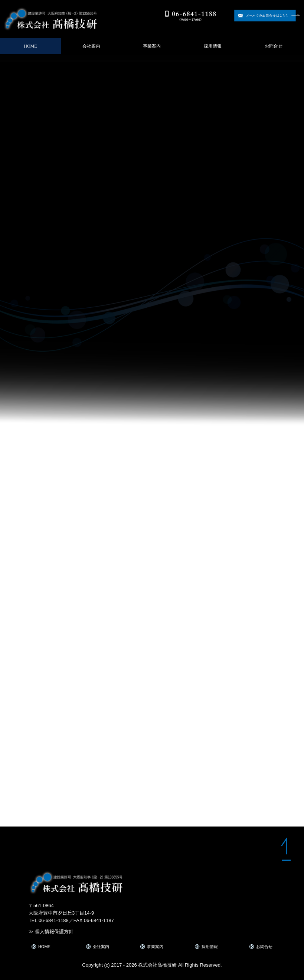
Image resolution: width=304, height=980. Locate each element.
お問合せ (274, 46)
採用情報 (213, 46)
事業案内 (152, 46)
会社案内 (91, 46)
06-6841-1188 (54, 920)
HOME (30, 46)
